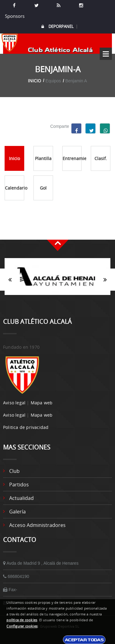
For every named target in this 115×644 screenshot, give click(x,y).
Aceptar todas (84, 640)
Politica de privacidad (26, 427)
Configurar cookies (22, 626)
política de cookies (22, 620)
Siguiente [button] (105, 280)
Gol (43, 188)
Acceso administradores (37, 525)
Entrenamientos (72, 158)
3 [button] (67, 298)
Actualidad (21, 498)
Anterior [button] (10, 280)
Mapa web (42, 403)
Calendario (15, 188)
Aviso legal (14, 403)
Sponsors (14, 16)
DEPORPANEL (57, 27)
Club (14, 471)
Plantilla (43, 158)
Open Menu (106, 54)
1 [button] (48, 298)
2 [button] (58, 298)
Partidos (19, 485)
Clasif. (101, 158)
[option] (57, 280)
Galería (17, 512)
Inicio (34, 81)
